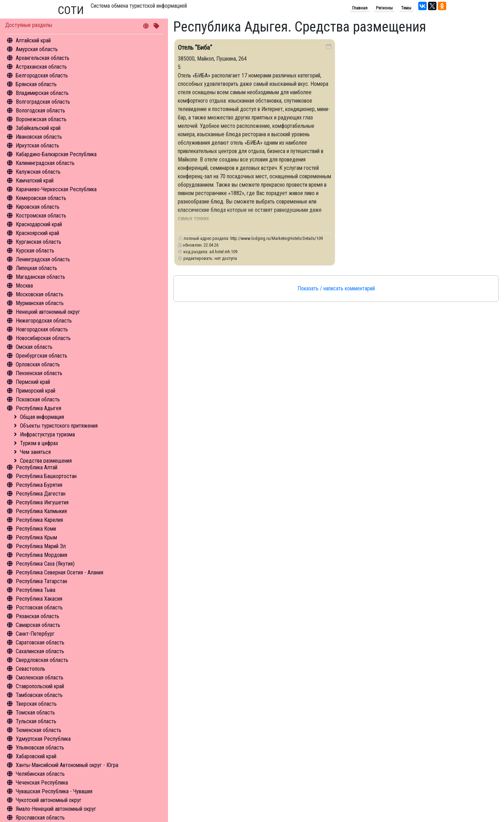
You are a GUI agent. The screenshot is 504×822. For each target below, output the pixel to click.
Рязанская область (37, 616)
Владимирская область (42, 93)
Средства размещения (46, 461)
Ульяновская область (40, 748)
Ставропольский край (40, 686)
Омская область (34, 347)
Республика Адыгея (38, 408)
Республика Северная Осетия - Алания (59, 572)
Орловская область (38, 364)
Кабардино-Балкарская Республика (56, 154)
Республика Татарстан (41, 581)
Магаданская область (40, 277)
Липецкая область (36, 268)
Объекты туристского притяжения (59, 426)
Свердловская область (42, 660)
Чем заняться (35, 452)
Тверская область (36, 704)
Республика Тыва (36, 590)
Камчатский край (35, 181)
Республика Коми (36, 529)
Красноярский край (37, 233)
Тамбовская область (39, 695)
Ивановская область (39, 137)
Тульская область (36, 721)
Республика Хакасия (39, 599)
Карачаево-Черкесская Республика (56, 189)
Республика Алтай (37, 467)
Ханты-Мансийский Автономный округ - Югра (67, 765)
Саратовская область (40, 643)
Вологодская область (40, 110)
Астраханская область (41, 67)
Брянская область (36, 84)
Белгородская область (42, 75)
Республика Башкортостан (46, 476)
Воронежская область (41, 119)
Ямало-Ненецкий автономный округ (56, 809)
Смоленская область (40, 678)
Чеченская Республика (42, 783)
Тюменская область (38, 730)
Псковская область (38, 399)
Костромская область (41, 216)
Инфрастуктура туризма (47, 434)
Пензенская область (39, 373)
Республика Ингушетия (42, 502)
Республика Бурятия (39, 485)
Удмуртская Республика (43, 739)
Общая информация (42, 417)
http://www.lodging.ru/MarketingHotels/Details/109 (276, 238)
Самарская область (38, 625)
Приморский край (36, 391)
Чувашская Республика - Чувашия (54, 791)
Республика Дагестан (41, 494)
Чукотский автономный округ (49, 800)
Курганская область (38, 242)
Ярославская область (40, 818)
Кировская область (38, 207)
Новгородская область (42, 329)
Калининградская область (45, 163)
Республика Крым (36, 537)
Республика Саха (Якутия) (45, 564)
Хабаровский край (36, 756)
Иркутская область (37, 146)
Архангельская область (43, 58)
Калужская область (38, 172)
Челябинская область (40, 774)
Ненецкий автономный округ (48, 312)
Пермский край (33, 382)
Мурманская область (40, 303)
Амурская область (37, 49)
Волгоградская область (43, 102)
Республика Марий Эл (41, 546)
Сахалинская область (40, 651)
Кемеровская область (41, 198)
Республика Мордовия (41, 555)
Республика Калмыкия (41, 511)
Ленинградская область (43, 259)
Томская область (35, 713)
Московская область (40, 294)
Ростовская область (39, 607)
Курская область (35, 251)
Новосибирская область (43, 338)
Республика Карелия (39, 520)
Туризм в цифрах (39, 443)
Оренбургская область (41, 356)
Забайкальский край (38, 128)
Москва (24, 286)
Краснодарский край (39, 224)
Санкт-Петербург (35, 634)
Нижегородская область (44, 321)
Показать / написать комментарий (336, 288)
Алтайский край (33, 40)
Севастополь (30, 669)
